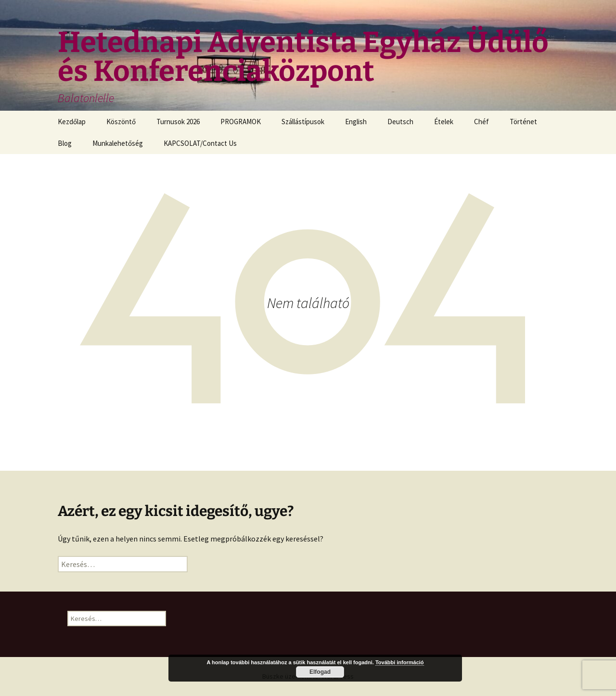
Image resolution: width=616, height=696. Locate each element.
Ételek (444, 122)
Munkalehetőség (118, 143)
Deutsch (400, 122)
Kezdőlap (72, 122)
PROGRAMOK (241, 122)
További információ (400, 662)
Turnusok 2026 (178, 122)
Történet (523, 122)
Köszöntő (121, 122)
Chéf (481, 122)
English (356, 122)
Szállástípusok (303, 122)
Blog (65, 143)
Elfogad (320, 672)
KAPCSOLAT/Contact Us (200, 143)
